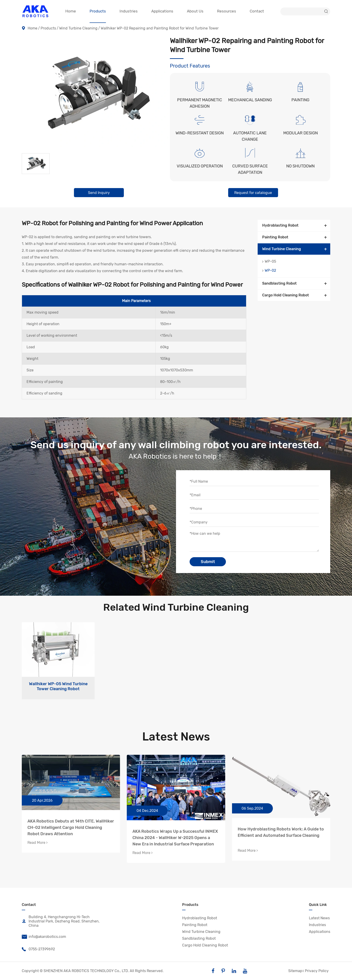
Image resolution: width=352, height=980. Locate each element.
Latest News (176, 737)
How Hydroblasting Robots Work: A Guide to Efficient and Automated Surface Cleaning (281, 832)
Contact (29, 905)
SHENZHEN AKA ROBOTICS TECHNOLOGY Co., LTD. (86, 971)
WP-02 (270, 270)
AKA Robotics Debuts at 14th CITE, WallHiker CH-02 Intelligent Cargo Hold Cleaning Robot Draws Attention (71, 828)
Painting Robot (275, 237)
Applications (320, 932)
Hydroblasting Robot (280, 225)
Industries (317, 925)
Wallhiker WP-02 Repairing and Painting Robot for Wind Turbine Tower (160, 28)
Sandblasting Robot (279, 283)
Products (48, 28)
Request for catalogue (253, 193)
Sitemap (295, 971)
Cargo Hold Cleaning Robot (286, 295)
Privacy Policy (317, 971)
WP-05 (270, 261)
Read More (38, 843)
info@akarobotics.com (44, 937)
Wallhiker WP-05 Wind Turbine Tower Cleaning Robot (58, 686)
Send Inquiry (99, 193)
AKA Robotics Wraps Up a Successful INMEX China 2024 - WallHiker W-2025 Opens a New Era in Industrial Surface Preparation (175, 838)
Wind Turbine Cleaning (78, 28)
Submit (208, 562)
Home (33, 28)
